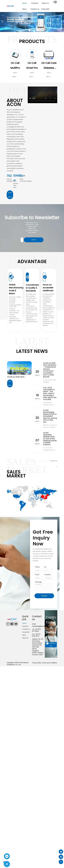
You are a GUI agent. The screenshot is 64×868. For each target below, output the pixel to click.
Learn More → (15, 75)
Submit (34, 240)
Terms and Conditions (50, 663)
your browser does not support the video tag (42, 95)
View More (10, 383)
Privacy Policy (37, 663)
